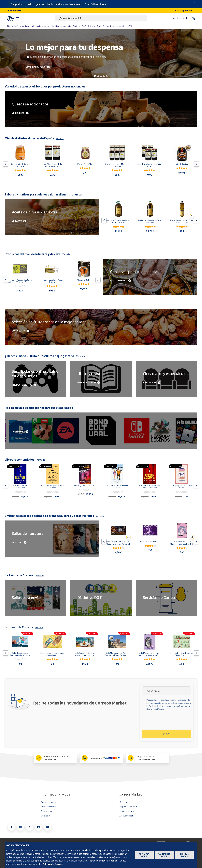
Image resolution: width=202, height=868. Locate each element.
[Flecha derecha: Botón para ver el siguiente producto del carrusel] (196, 164)
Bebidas (55, 26)
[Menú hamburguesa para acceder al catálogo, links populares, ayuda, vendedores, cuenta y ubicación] (18, 18)
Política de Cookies (53, 864)
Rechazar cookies (144, 855)
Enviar (166, 734)
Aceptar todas (184, 855)
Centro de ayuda (49, 802)
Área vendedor (126, 816)
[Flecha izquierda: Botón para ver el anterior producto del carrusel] (6, 164)
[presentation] (166, 722)
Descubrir (124, 802)
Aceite (63, 26)
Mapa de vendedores (129, 807)
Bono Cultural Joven (106, 26)
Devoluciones (47, 811)
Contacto (45, 816)
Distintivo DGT (79, 26)
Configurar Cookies (164, 855)
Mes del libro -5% (124, 26)
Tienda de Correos (15, 26)
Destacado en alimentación (38, 26)
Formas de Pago (49, 807)
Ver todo (80, 356)
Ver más (60, 139)
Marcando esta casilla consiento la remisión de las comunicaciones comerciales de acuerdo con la (169, 705)
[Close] (194, 2)
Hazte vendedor (127, 811)
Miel (70, 26)
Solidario (92, 26)
